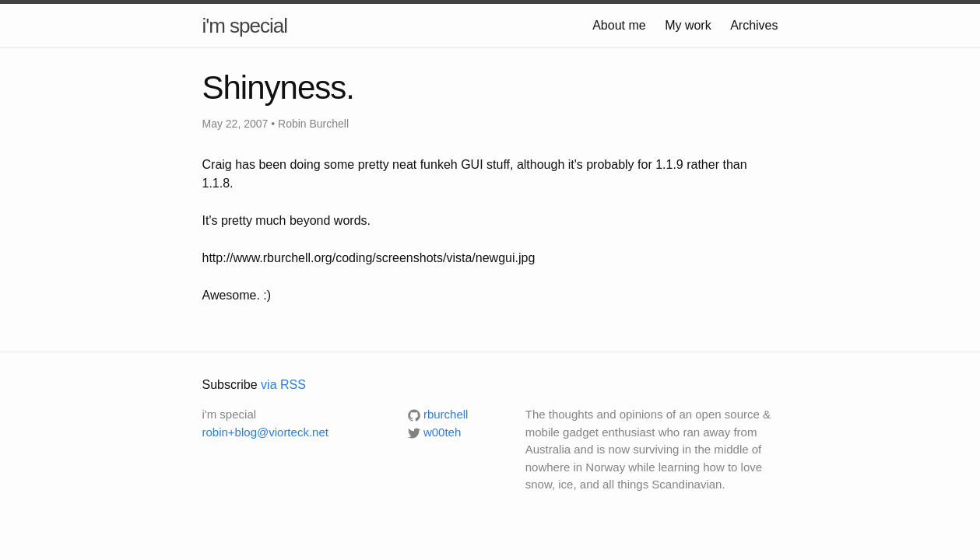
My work (688, 25)
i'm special (245, 26)
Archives (754, 25)
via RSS (283, 385)
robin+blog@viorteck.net (265, 432)
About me (619, 25)
